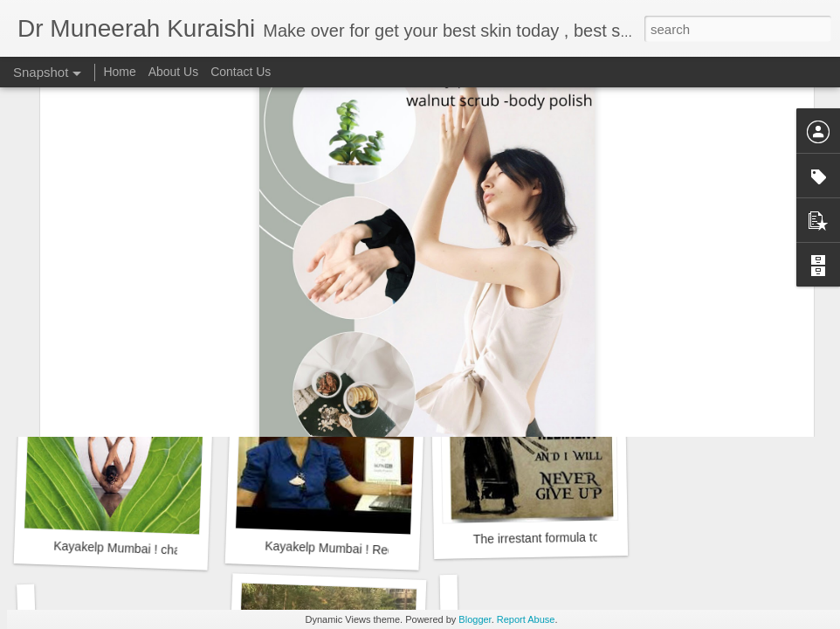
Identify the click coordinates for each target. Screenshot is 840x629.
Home (119, 72)
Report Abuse (526, 619)
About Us (174, 72)
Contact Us (241, 72)
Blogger (475, 619)
